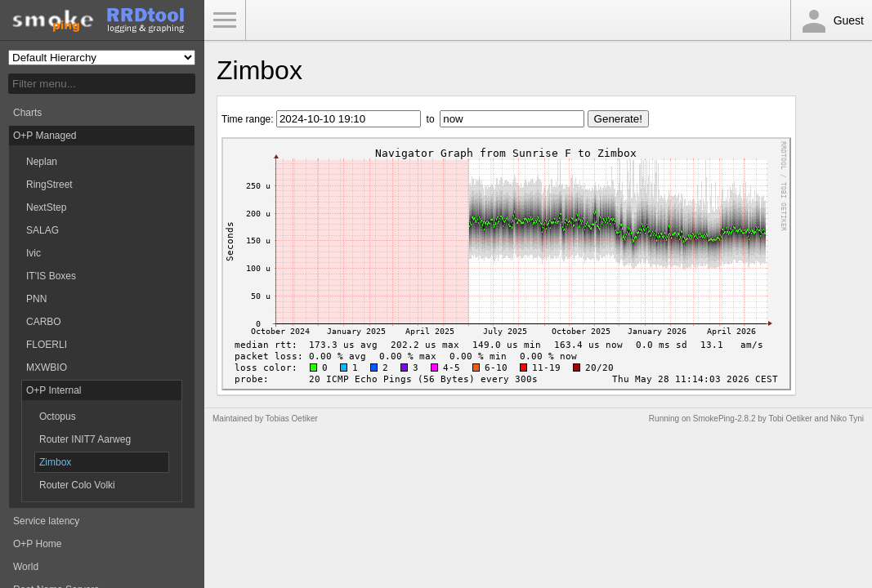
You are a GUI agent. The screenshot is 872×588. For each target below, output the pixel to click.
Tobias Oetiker (292, 419)
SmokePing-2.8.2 (724, 419)
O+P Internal (54, 390)
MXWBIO (47, 367)
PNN (36, 299)
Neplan (42, 162)
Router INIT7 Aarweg (85, 439)
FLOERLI (47, 345)
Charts (27, 113)
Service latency (46, 521)
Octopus (58, 416)
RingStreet (49, 185)
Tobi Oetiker (790, 419)
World (26, 567)
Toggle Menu (225, 20)
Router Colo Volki (77, 485)
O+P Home (37, 544)
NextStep (46, 207)
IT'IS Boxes (51, 276)
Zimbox (55, 462)
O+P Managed (45, 136)
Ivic (34, 253)
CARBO (44, 322)
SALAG (42, 230)
